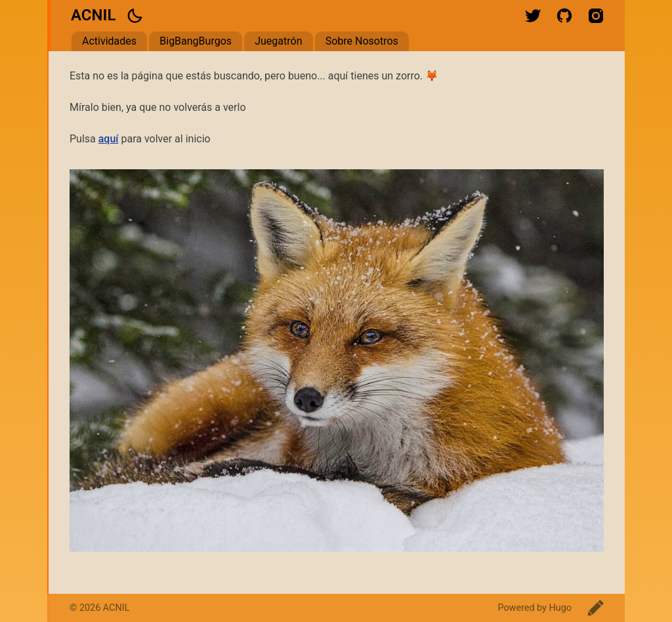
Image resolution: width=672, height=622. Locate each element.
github (564, 16)
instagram (596, 16)
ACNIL (93, 15)
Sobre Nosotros (362, 41)
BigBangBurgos (196, 41)
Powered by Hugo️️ (535, 608)
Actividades (109, 41)
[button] (135, 16)
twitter (533, 16)
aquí (109, 139)
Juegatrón (278, 41)
